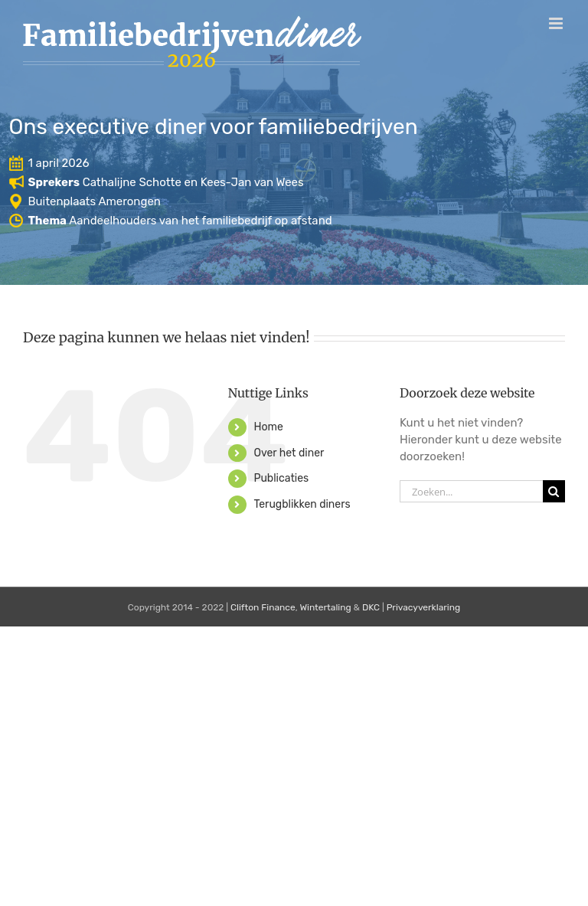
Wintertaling (325, 607)
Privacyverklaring (424, 607)
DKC (371, 607)
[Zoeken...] (471, 491)
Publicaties (281, 478)
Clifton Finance (263, 607)
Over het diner (289, 453)
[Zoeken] (554, 491)
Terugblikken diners (302, 504)
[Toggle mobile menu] (557, 23)
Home (268, 427)
